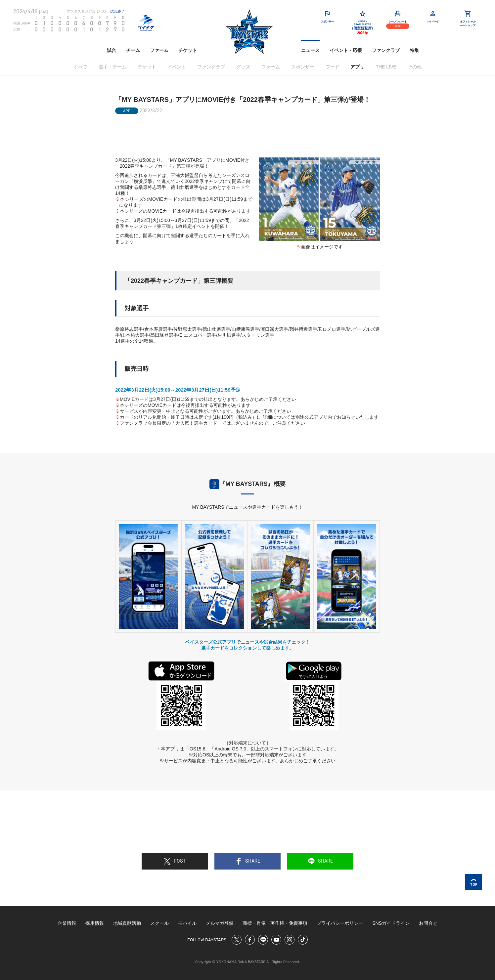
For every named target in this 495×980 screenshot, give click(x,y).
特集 (414, 50)
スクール (159, 923)
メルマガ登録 (220, 923)
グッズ (243, 67)
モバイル (187, 923)
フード (333, 67)
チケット (188, 50)
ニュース (310, 50)
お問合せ (428, 923)
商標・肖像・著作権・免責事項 (275, 923)
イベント (177, 67)
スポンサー (303, 67)
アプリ (357, 67)
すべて (80, 67)
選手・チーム (112, 67)
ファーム (159, 50)
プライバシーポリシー (340, 923)
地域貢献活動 (127, 923)
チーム (133, 50)
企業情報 (67, 923)
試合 (112, 50)
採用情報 (95, 923)
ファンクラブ (386, 50)
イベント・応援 (346, 50)
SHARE (248, 861)
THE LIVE (386, 67)
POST (175, 861)
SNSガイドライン (391, 923)
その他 (415, 67)
